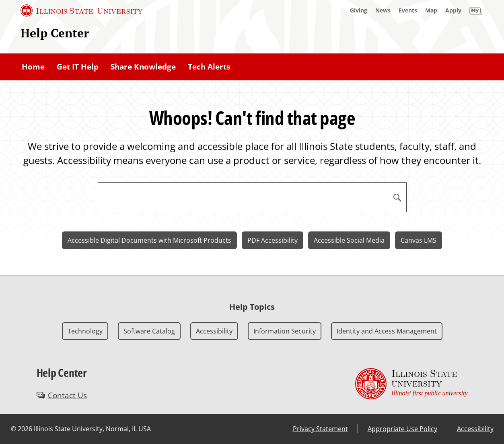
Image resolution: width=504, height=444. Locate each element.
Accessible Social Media (349, 240)
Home (33, 67)
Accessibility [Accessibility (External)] (475, 429)
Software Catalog (149, 331)
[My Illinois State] (476, 10)
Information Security (285, 331)
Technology (85, 331)
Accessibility (214, 331)
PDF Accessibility (273, 240)
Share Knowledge (143, 67)
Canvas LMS (419, 240)
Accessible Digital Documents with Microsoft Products (149, 240)
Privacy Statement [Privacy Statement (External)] (320, 429)
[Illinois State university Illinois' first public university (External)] (411, 384)
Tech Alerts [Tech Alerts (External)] (209, 67)
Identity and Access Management (387, 331)
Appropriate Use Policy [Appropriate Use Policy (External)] (402, 429)
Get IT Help (78, 67)
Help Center (55, 33)
